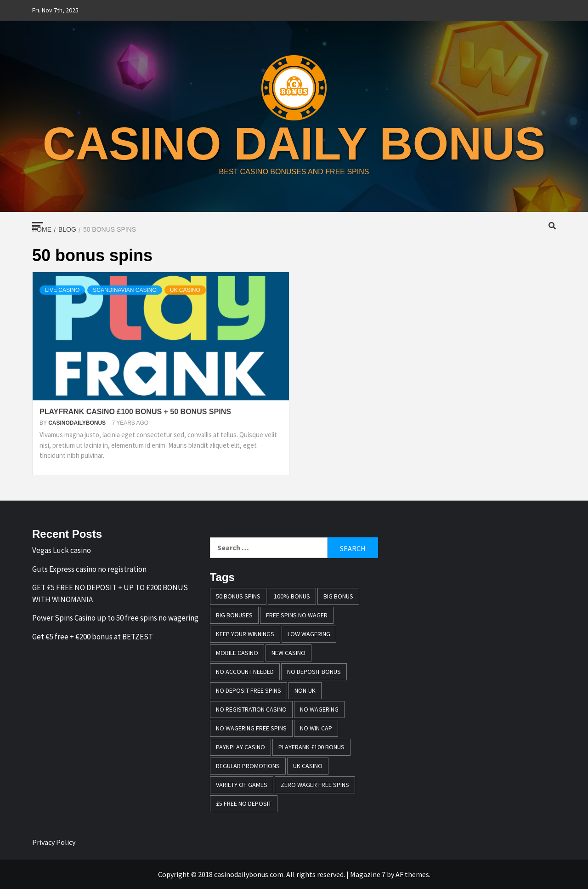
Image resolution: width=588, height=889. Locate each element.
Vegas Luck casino (62, 550)
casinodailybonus (78, 423)
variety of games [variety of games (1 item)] (242, 785)
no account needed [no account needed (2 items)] (245, 672)
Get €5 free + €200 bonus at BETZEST (93, 637)
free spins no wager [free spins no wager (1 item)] (297, 615)
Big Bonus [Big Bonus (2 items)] (338, 596)
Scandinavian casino (124, 290)
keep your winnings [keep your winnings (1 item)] (245, 634)
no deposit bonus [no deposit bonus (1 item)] (314, 672)
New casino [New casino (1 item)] (288, 653)
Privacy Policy (54, 842)
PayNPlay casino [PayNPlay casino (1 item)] (240, 747)
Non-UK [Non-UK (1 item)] (305, 690)
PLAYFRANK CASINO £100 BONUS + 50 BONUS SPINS (135, 412)
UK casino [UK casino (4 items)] (308, 766)
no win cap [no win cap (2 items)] (316, 728)
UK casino (185, 290)
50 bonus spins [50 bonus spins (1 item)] (238, 596)
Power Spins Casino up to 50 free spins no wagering (115, 618)
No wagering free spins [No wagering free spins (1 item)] (251, 728)
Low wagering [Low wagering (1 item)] (309, 634)
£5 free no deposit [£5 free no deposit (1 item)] (244, 804)
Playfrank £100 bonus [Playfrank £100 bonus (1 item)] (311, 747)
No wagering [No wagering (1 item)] (319, 709)
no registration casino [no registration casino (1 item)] (251, 709)
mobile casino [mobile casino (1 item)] (237, 653)
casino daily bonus (294, 143)
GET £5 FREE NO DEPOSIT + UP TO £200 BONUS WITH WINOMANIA (110, 593)
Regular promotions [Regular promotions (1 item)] (248, 766)
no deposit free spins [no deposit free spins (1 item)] (249, 690)
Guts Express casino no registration (89, 569)
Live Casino (62, 290)
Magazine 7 (368, 874)
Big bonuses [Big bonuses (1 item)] (234, 615)
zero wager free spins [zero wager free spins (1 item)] (315, 785)
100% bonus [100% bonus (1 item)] (292, 596)
